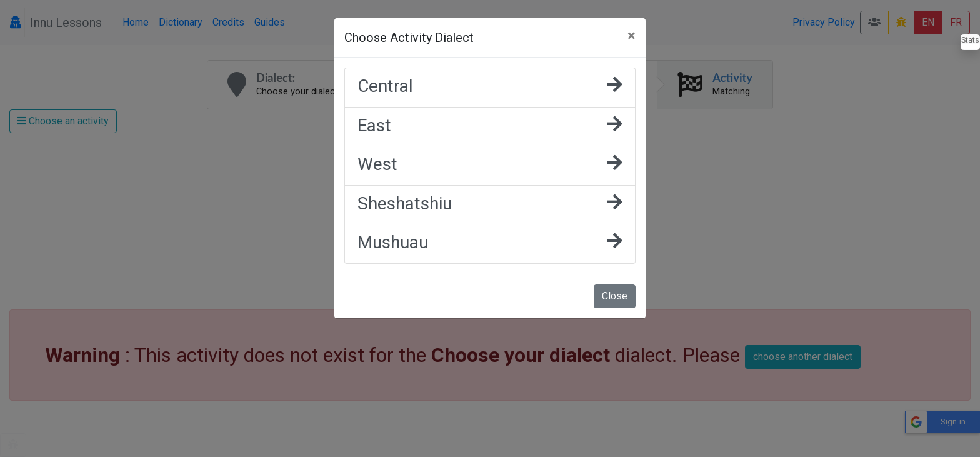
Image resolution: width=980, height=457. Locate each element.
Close (615, 296)
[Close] (632, 36)
